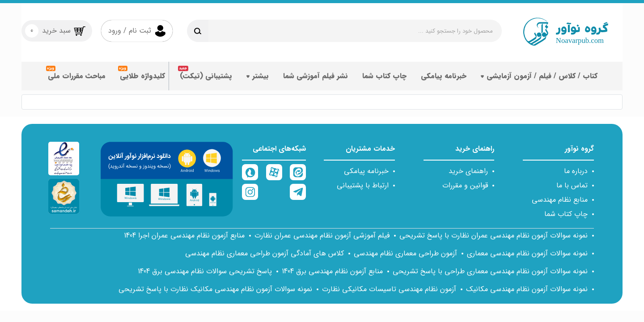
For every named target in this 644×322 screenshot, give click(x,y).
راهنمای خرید (468, 171)
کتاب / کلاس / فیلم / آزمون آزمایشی (539, 79)
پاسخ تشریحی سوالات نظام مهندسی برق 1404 (205, 271)
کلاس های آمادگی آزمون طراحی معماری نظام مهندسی (265, 253)
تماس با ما (572, 185)
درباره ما (576, 171)
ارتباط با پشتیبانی (363, 185)
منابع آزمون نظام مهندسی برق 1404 (332, 271)
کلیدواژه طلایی (142, 79)
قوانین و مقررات (465, 185)
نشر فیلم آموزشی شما (316, 79)
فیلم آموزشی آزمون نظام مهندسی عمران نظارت (322, 235)
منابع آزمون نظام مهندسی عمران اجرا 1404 (184, 235)
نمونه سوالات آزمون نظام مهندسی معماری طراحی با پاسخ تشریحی (490, 271)
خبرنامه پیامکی (444, 79)
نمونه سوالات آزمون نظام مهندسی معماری (527, 253)
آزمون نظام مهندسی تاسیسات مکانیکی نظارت (389, 289)
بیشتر (258, 79)
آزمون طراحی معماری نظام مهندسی (405, 253)
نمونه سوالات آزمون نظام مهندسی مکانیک (527, 289)
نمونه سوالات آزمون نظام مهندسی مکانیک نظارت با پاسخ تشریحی (215, 289)
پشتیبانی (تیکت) (206, 79)
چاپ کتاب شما (384, 79)
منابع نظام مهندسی (560, 200)
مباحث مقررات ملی (77, 79)
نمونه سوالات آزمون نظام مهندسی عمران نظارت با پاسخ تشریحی (494, 235)
